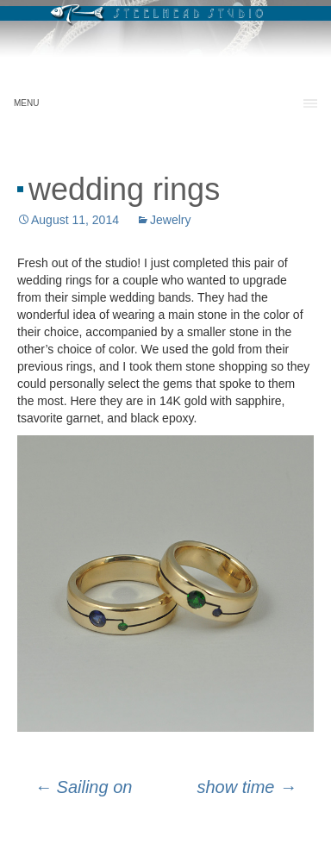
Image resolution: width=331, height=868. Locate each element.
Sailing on (83, 787)
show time (247, 787)
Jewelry (170, 220)
